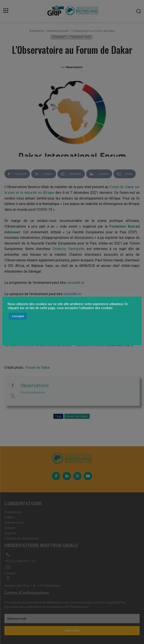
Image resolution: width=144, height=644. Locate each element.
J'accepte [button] (18, 316)
